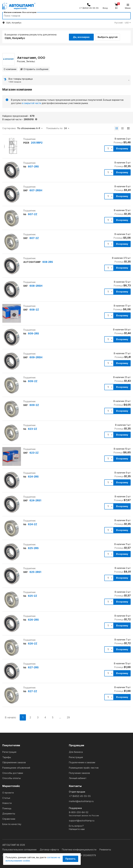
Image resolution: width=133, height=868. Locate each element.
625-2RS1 (35, 571)
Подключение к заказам (82, 761)
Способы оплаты (11, 777)
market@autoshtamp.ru (81, 800)
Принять (70, 859)
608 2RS (48, 261)
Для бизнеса (76, 750)
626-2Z (33, 643)
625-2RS (33, 547)
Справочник (9, 817)
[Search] (64, 16)
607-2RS (33, 166)
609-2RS (33, 333)
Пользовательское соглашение (20, 848)
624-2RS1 (35, 500)
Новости (7, 802)
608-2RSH (36, 285)
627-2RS (33, 667)
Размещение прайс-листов (84, 766)
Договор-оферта (50, 848)
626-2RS (33, 619)
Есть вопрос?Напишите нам (77, 826)
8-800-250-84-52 (100, 813)
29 (68, 717)
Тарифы (7, 756)
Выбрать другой (109, 36)
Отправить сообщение (34, 69)
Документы (9, 812)
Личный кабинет (78, 777)
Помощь (7, 807)
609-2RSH (36, 357)
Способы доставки (13, 771)
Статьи (6, 796)
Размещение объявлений (16, 766)
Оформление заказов (14, 761)
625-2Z (33, 595)
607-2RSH (36, 190)
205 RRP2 (37, 142)
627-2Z (33, 691)
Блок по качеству (12, 823)
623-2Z (33, 428)
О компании (10, 69)
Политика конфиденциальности (79, 848)
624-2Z (33, 524)
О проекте (8, 791)
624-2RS (33, 476)
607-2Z (33, 214)
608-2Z (34, 309)
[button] (123, 23)
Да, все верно (81, 36)
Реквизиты (105, 848)
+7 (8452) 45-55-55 (80, 794)
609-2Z (33, 381)
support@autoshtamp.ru (82, 819)
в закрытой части (32, 102)
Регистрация (9, 750)
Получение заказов (79, 771)
